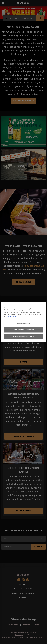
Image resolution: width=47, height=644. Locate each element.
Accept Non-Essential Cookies (23, 336)
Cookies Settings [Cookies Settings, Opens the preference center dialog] (23, 323)
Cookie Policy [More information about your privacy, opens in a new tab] (11, 316)
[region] (23, 322)
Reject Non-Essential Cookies (24, 330)
